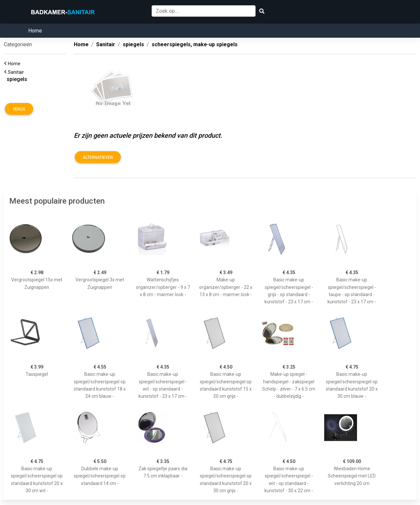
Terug (19, 109)
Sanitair (17, 72)
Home (35, 31)
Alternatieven (98, 157)
